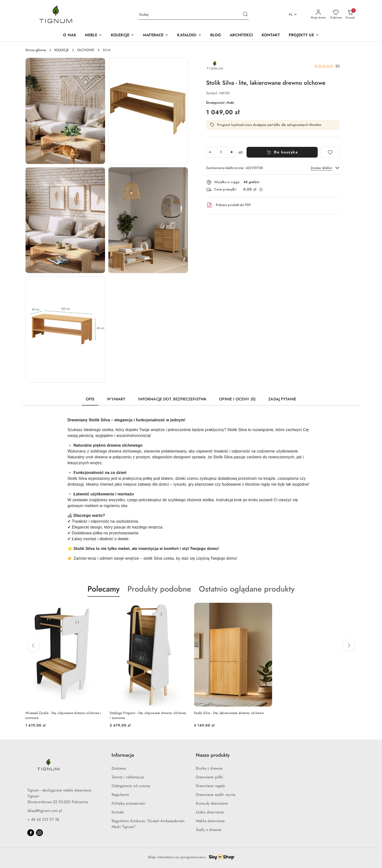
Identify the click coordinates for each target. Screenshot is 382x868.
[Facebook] (31, 833)
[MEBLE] (93, 35)
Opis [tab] (90, 399)
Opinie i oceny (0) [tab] (237, 399)
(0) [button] (338, 66)
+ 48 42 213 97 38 (43, 820)
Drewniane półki (209, 777)
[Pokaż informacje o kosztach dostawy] (261, 189)
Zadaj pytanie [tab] (282, 399)
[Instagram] (39, 833)
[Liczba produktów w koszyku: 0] (350, 15)
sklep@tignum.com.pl (45, 811)
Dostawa (119, 768)
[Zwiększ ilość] (231, 152)
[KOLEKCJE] (123, 35)
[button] (189, 35)
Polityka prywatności (129, 803)
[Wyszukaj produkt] (193, 15)
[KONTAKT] (271, 35)
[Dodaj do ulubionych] (330, 152)
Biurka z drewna (209, 768)
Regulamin (120, 795)
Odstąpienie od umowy (131, 786)
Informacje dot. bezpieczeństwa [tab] (172, 399)
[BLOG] (216, 35)
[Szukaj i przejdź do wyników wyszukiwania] (245, 15)
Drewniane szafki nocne (216, 795)
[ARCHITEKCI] (241, 35)
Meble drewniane (210, 821)
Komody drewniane (212, 803)
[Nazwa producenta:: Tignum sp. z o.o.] (215, 66)
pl (293, 15)
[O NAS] (70, 35)
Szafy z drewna (209, 830)
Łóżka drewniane (210, 812)
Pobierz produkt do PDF (229, 205)
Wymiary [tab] (116, 399)
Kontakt (118, 812)
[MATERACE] (156, 35)
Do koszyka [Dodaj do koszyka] (282, 152)
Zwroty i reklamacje (128, 777)
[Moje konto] (318, 15)
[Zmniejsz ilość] (210, 152)
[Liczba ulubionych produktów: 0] (336, 15)
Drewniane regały (210, 786)
